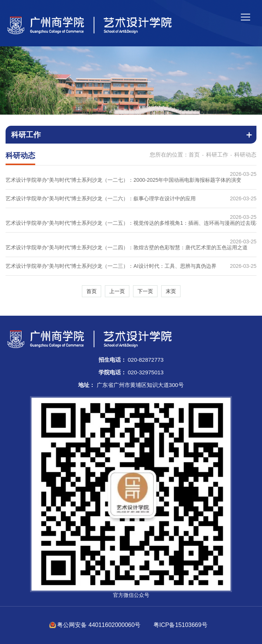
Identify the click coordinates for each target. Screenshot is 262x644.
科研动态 (245, 155)
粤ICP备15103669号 (180, 625)
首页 (194, 155)
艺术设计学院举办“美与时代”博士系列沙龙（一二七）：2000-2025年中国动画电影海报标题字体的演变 (123, 180)
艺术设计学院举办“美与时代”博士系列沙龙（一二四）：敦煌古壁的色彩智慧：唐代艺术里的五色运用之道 (127, 247)
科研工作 (217, 155)
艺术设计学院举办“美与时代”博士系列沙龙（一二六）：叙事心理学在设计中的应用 (101, 198)
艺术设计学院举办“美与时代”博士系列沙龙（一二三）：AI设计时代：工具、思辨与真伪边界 (111, 266)
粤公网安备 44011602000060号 (100, 625)
